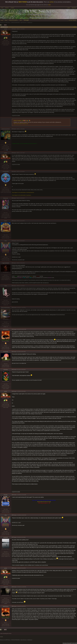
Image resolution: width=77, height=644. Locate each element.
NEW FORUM (23, 2)
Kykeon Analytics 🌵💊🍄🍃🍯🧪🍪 (22, 121)
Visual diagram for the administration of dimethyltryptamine (23, 192)
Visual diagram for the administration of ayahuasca (21, 195)
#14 (12, 391)
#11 (12, 329)
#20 (12, 606)
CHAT (2, 8)
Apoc (6, 221)
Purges (6, 495)
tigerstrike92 (6, 263)
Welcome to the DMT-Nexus (5, 23)
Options (75, 27)
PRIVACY (7, 8)
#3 (12, 153)
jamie (6, 29)
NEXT (5, 25)
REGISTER (74, 8)
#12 (12, 352)
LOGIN (69, 8)
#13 (12, 370)
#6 (12, 221)
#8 (12, 263)
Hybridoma (6, 329)
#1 (12, 29)
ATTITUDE (26, 20)
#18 (12, 568)
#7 (12, 241)
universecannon (6, 129)
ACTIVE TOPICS (72, 20)
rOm (6, 241)
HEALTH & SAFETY (14, 20)
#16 (12, 515)
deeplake (6, 537)
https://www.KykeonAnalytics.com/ (21, 124)
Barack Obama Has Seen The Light (44, 502)
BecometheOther (6, 308)
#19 (12, 587)
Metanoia (6, 198)
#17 (12, 537)
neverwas (6, 352)
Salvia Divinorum (24, 23)
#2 (12, 129)
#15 (12, 495)
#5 (12, 198)
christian (6, 370)
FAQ (2, 20)
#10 (12, 308)
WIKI (6, 20)
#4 (12, 171)
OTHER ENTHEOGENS (15, 23)
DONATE (12, 8)
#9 (12, 286)
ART (21, 20)
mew (6, 286)
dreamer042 (6, 172)
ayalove (6, 587)
